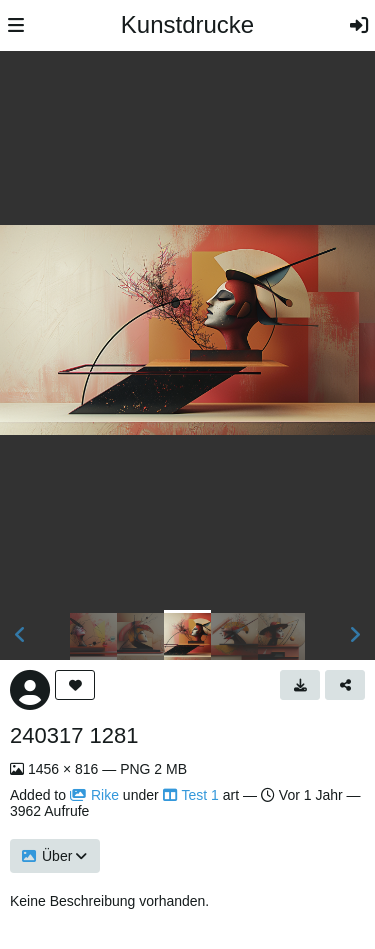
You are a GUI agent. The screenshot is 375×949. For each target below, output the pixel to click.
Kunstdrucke (187, 24)
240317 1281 (74, 735)
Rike (94, 795)
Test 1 (191, 795)
